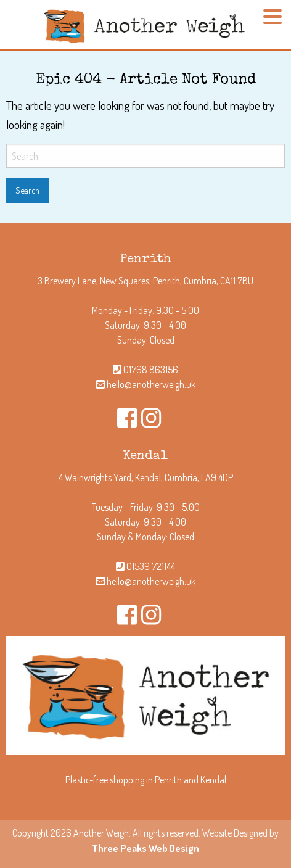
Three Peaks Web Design (145, 848)
